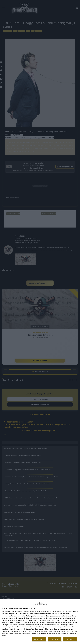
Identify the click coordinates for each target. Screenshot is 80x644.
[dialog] (40, 622)
